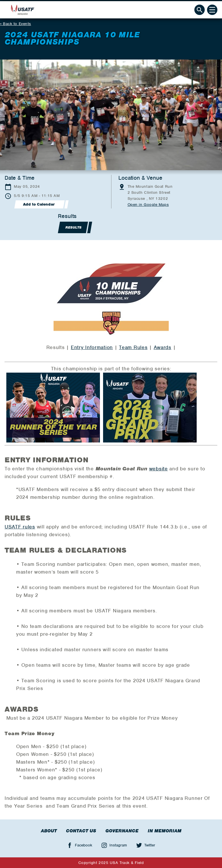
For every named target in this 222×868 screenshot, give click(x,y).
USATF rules (20, 527)
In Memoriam (165, 831)
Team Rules (133, 347)
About (49, 831)
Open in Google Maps (148, 205)
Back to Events (17, 24)
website (159, 469)
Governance (122, 831)
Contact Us (81, 831)
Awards (163, 347)
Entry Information (92, 347)
